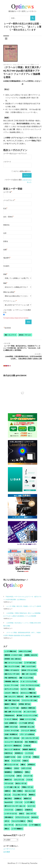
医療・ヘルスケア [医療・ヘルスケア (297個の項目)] (29, 666)
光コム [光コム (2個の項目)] (7, 795)
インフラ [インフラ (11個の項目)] (29, 753)
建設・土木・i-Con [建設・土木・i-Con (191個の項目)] (29, 674)
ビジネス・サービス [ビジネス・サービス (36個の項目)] (12, 731)
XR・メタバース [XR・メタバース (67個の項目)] (30, 712)
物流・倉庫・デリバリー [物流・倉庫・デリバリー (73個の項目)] (13, 712)
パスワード (7, 162)
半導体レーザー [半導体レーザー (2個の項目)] (27, 787)
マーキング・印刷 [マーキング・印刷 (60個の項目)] (11, 719)
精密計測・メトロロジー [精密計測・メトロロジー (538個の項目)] (13, 655)
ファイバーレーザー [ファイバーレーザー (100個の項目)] (29, 700)
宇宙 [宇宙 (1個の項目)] (30, 821)
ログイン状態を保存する (22, 171)
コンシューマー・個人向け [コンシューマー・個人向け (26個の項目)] (13, 742)
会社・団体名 (8, 216)
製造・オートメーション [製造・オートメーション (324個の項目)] (13, 663)
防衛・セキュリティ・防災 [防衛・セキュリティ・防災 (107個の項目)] (14, 697)
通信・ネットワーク (10, 335)
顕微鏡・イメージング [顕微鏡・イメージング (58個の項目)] (28, 719)
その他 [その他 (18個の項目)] (27, 746)
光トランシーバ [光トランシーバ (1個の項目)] (21, 825)
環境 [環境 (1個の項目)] (7, 829)
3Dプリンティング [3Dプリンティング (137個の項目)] (11, 689)
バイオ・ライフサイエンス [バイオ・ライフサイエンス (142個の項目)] (30, 685)
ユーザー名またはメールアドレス (15, 153)
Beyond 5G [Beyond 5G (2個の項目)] (9, 802)
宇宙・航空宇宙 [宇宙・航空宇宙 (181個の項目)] (11, 678)
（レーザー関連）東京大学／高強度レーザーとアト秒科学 (23, 606)
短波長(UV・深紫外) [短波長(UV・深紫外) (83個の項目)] (28, 708)
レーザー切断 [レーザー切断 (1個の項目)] (30, 802)
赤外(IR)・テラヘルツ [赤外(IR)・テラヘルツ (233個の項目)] (29, 670)
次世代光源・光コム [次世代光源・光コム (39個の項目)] (27, 727)
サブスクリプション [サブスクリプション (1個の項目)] (22, 817)
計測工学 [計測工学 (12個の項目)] (8, 753)
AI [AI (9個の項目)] (19, 757)
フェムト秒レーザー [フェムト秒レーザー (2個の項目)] (20, 795)
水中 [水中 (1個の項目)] (7, 821)
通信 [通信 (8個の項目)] (7, 761)
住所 (5, 233)
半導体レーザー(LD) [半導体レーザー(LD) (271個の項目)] (12, 670)
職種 (5, 283)
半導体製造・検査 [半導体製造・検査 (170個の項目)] (11, 681)
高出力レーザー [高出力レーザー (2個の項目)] (21, 783)
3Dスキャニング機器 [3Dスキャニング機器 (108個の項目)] (28, 693)
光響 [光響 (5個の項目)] (23, 765)
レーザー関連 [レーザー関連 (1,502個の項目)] (10, 651)
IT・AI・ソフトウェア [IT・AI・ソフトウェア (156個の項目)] (28, 681)
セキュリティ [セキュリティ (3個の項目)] (19, 780)
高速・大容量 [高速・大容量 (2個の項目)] (18, 791)
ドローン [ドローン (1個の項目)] (19, 802)
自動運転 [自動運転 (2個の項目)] (18, 798)
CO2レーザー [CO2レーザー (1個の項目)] (31, 814)
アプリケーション (10, 301)
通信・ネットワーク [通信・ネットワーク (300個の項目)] (12, 666)
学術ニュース (35, 64)
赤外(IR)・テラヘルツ (25, 335)
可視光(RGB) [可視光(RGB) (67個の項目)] (9, 715)
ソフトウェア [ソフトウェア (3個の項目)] (9, 776)
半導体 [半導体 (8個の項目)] (36, 757)
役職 (5, 249)
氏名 (5, 208)
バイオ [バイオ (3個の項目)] (29, 780)
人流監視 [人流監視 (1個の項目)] (19, 810)
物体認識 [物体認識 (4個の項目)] (8, 772)
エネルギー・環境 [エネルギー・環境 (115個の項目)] (11, 693)
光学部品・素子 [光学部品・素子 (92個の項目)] (24, 704)
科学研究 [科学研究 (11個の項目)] (19, 753)
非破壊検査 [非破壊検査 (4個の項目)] (18, 772)
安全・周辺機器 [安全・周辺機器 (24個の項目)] (31, 742)
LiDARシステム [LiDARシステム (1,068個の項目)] (25, 651)
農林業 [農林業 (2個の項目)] (32, 795)
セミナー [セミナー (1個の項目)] (31, 806)
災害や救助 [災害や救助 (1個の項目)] (9, 817)
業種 (5, 274)
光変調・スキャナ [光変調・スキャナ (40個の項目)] (11, 727)
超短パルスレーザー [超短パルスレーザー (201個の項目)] (12, 674)
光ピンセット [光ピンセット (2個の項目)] (30, 791)
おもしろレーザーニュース (21, 64)
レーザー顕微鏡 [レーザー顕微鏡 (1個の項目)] (17, 829)
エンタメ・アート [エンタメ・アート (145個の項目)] (11, 685)
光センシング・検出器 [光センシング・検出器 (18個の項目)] (12, 749)
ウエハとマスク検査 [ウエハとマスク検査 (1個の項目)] (18, 821)
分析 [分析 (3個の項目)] (19, 776)
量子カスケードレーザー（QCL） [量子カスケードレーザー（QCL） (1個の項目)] (15, 806)
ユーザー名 (8, 192)
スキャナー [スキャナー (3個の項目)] (28, 776)
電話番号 (7, 258)
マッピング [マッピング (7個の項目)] (16, 761)
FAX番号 (6, 266)
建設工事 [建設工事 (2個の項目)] (8, 798)
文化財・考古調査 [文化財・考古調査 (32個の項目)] (11, 734)
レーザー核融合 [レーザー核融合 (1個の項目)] (35, 825)
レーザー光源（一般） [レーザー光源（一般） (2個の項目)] (12, 787)
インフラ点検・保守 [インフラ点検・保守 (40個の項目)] (26, 723)
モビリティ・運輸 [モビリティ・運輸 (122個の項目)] (28, 689)
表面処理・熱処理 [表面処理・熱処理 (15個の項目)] (29, 749)
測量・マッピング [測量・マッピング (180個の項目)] (26, 678)
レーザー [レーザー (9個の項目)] (27, 757)
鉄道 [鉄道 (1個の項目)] (22, 814)
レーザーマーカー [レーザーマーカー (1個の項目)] (11, 814)
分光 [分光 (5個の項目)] (16, 768)
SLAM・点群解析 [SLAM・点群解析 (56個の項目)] (11, 723)
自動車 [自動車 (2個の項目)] (7, 791)
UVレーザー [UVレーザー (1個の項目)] (9, 825)
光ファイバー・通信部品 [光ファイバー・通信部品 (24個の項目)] (13, 746)
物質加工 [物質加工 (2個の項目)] (27, 798)
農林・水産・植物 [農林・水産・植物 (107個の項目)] (32, 697)
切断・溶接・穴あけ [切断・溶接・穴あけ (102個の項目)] (12, 700)
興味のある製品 (9, 292)
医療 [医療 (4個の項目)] (27, 772)
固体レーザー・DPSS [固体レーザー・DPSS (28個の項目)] (12, 738)
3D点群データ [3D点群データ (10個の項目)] (10, 757)
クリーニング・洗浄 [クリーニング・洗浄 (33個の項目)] (28, 731)
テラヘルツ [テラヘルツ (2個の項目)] (9, 783)
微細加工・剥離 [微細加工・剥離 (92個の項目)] (10, 704)
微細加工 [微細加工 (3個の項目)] (8, 780)
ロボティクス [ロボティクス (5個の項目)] (26, 768)
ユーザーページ (9, 849)
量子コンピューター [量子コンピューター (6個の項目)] (11, 765)
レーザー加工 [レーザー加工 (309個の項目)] (30, 663)
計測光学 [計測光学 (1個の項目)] (29, 810)
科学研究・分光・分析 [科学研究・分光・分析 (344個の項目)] (13, 659)
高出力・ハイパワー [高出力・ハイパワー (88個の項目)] (12, 708)
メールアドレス (9, 200)
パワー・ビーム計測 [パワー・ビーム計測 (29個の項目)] (27, 734)
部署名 (6, 241)
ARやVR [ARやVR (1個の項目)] (35, 817)
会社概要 (7, 852)
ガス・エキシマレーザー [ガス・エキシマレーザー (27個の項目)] (30, 738)
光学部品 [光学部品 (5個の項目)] (31, 765)
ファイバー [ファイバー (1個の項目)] (9, 810)
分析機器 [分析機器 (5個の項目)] (8, 768)
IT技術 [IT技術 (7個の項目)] (25, 761)
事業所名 (6, 225)
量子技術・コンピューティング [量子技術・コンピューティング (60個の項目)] (27, 715)
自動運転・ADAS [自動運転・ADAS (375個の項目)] (31, 655)
